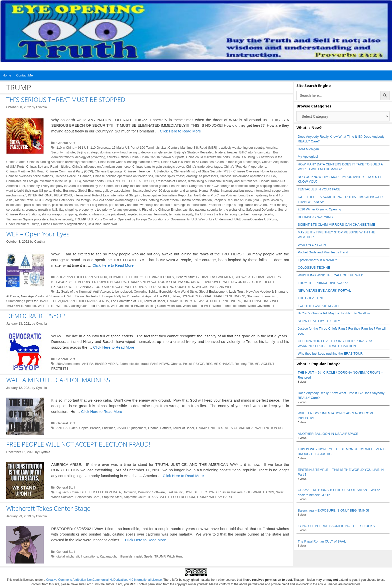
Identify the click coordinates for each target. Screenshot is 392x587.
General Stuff (66, 143)
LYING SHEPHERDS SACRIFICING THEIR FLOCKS (336, 526)
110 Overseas (100, 148)
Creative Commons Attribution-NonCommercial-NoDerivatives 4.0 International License (104, 580)
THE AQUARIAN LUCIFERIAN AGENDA (80, 301)
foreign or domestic (234, 186)
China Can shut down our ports (162, 157)
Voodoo (31, 306)
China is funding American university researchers (62, 162)
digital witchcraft (68, 556)
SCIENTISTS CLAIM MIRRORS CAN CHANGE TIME (336, 225)
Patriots (166, 428)
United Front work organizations (63, 224)
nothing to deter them (164, 200)
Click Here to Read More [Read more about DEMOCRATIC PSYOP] (114, 347)
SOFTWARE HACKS (259, 492)
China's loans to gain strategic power (158, 167)
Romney (240, 364)
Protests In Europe (99, 296)
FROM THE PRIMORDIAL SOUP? (323, 283)
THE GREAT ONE (311, 298)
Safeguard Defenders (261, 210)
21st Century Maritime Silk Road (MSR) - (190, 148)
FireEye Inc (174, 492)
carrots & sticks (118, 157)
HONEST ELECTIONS (201, 492)
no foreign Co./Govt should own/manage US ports (112, 200)
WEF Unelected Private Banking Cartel (138, 306)
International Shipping (126, 195)
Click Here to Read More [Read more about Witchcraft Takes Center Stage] (145, 540)
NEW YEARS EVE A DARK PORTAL (324, 291)
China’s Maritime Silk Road (25, 171)
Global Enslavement (213, 292)
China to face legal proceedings (238, 162)
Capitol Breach (90, 428)
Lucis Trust (237, 292)
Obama (176, 364)
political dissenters (65, 205)
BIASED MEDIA (106, 364)
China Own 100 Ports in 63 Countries (187, 162)
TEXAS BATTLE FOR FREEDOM (171, 497)
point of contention (37, 205)
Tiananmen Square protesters (27, 219)
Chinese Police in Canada (73, 176)
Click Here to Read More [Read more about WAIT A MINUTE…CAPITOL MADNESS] (101, 411)
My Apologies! (308, 157)
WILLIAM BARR (221, 497)
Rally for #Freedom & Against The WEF (142, 296)
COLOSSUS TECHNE (314, 268)
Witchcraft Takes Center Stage (48, 508)
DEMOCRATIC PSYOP (36, 316)
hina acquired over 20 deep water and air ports (164, 191)
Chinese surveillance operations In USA (248, 176)
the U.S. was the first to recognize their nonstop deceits (234, 214)
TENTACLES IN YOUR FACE (319, 189)
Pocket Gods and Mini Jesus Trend (323, 252)
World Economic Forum (229, 306)
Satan (176, 296)
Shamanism (269, 296)
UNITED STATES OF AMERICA (231, 428)
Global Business (64, 191)
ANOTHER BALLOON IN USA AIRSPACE (328, 434)
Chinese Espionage (109, 171)
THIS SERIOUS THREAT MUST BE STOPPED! (66, 99)
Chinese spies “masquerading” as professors (186, 176)
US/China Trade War (102, 224)
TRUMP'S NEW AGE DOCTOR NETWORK (158, 282)
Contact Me (24, 75)
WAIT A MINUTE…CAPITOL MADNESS (58, 380)
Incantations (89, 556)
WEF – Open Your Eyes (38, 234)
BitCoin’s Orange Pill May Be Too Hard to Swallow (334, 313)
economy (33, 186)
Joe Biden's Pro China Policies (215, 195)
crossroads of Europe (171, 181)
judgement (139, 428)
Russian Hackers (230, 492)
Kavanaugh (108, 556)
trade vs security (61, 219)
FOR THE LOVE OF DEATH (318, 306)
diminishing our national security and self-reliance (223, 181)
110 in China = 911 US (73, 148)
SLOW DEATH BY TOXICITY (319, 321)
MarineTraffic (24, 200)
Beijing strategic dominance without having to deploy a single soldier (124, 152)
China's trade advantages (204, 167)
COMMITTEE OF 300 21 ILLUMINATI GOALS (141, 277)
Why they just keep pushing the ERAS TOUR (330, 353)
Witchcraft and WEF (197, 306)
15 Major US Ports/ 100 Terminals (136, 148)
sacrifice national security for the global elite (213, 210)
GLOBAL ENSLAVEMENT (215, 277)
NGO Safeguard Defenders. (55, 200)
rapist (138, 556)
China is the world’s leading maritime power (129, 162)
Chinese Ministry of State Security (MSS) (203, 171)
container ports (93, 181)
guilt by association (116, 191)
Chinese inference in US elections (148, 171)
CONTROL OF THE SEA (123, 181)
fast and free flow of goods (149, 186)
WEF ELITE (46, 306)
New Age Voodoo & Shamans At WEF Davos (53, 296)
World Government (261, 306)
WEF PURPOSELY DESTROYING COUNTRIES (160, 287)
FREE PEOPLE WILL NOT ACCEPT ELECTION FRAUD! (78, 444)
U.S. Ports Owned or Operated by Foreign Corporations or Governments (139, 219)
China (134, 157)
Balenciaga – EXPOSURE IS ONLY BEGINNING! (333, 510)
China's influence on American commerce (101, 167)
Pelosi (187, 364)
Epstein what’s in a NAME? (317, 260)
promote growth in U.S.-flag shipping (51, 210)
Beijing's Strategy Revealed (194, 152)
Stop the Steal (112, 497)
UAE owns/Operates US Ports (256, 219)
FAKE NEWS (159, 364)
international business (237, 191)
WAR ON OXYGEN (312, 245)
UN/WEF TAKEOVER (206, 282)
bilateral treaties (226, 152)
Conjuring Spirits (145, 292)
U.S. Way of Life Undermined (212, 219)
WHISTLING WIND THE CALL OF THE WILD (331, 275)
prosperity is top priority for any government (110, 210)
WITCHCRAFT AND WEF (214, 287)
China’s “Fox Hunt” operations (245, 167)
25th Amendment (68, 364)
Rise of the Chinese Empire (161, 210)
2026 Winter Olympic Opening (319, 209)
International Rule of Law (91, 195)
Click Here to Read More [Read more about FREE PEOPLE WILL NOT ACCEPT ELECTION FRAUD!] (183, 476)
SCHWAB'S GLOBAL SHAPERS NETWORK (213, 296)
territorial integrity (181, 214)
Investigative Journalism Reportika (167, 195)
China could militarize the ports (208, 157)
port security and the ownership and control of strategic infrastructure (157, 205)
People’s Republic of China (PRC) (237, 200)
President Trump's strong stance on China (237, 205)
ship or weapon (52, 214)
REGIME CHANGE (219, 364)
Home (7, 75)
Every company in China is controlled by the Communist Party (85, 186)
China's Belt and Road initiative (48, 167)
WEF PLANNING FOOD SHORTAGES (96, 287)
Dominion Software (151, 492)
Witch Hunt (175, 556)
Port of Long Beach (93, 205)
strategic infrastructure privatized (102, 214)
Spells (148, 556)
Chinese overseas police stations (29, 176)
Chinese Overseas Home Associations (260, 171)
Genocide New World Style (178, 292)
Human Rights (209, 191)
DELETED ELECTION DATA (101, 492)
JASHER (123, 428)
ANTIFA (88, 364)
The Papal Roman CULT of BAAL (322, 541)
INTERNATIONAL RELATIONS (50, 195)
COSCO (148, 181)
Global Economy (89, 191)
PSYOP (199, 364)
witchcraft (174, 306)
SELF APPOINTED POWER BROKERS (97, 282)
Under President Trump (23, 224)
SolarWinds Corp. (88, 497)
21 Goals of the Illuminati (74, 292)
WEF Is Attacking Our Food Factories (82, 306)
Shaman (253, 296)
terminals (161, 214)
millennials (125, 556)
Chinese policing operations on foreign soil (123, 176)
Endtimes (109, 428)
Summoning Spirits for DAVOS (28, 301)
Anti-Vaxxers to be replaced (112, 292)
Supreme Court (135, 497)
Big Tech (63, 492)
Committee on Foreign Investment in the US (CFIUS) (43, 181)
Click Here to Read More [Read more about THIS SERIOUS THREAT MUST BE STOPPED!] (180, 131)
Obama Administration (196, 200)
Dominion (129, 492)
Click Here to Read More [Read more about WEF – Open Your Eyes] (113, 265)
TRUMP (80, 219)
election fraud (139, 364)
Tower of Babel (154, 301)
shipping (71, 214)
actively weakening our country (242, 148)
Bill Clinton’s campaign (255, 152)
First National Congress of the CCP (194, 186)
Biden (124, 364)
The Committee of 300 (126, 301)
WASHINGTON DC (269, 428)
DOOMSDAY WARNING (315, 217)
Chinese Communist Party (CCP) (70, 171)
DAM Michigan (308, 149)
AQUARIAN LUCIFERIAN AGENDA (82, 277)
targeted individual (139, 214)
